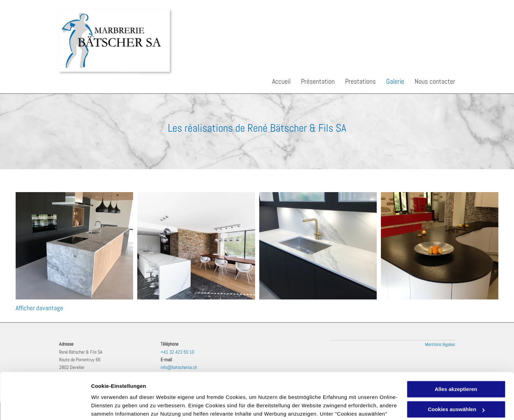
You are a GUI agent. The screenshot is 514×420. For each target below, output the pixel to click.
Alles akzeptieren (456, 346)
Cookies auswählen (116, 406)
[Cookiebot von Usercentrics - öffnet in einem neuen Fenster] (45, 406)
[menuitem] (276, 81)
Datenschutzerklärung (327, 387)
